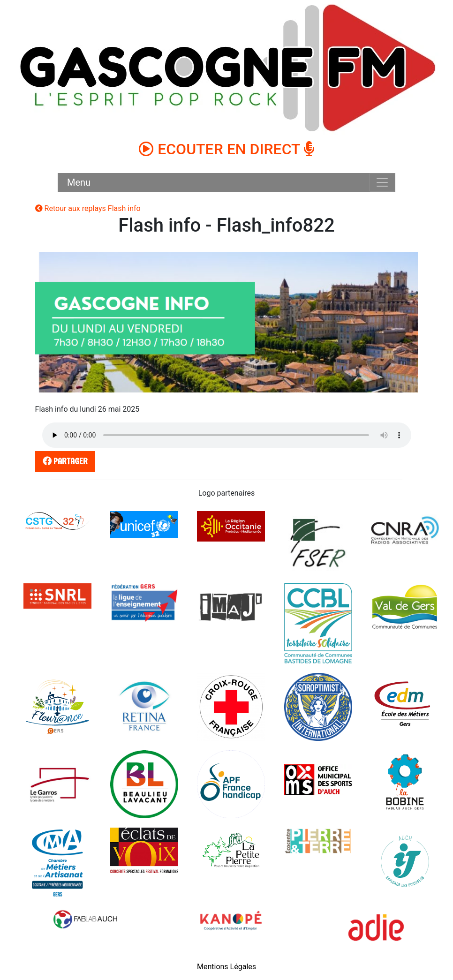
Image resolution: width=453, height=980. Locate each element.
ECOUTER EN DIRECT (226, 149)
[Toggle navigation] (382, 182)
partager (63, 461)
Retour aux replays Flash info (88, 208)
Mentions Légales (226, 967)
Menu (79, 182)
